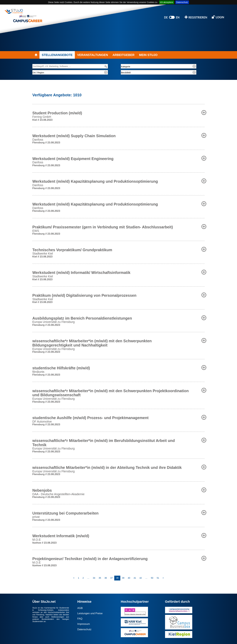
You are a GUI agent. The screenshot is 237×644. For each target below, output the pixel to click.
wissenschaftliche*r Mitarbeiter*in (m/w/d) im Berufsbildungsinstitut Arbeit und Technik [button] (104, 443)
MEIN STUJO (148, 55)
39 (123, 578)
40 (129, 578)
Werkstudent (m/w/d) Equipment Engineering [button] (73, 159)
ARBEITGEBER (123, 55)
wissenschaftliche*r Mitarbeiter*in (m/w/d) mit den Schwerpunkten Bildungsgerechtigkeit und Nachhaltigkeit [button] (92, 343)
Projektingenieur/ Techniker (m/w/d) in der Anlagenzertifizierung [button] (90, 559)
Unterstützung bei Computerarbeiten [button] (65, 513)
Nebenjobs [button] (42, 490)
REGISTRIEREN (196, 17)
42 (141, 578)
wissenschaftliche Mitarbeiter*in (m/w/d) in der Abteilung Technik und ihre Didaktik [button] (107, 467)
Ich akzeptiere (167, 2)
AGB (80, 608)
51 (158, 578)
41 (135, 578)
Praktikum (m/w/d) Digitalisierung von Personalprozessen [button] (84, 295)
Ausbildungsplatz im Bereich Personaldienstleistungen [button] (82, 318)
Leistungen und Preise (90, 613)
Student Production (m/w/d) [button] (57, 113)
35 (100, 578)
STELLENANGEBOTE (57, 55)
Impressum (84, 624)
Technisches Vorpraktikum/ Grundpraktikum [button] (72, 250)
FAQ (80, 619)
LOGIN (218, 17)
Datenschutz (182, 2)
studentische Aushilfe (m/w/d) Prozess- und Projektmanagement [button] (90, 418)
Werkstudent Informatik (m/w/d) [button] (61, 536)
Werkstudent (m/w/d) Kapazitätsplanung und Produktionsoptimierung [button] (95, 181)
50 (152, 578)
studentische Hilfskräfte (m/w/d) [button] (61, 368)
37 (112, 578)
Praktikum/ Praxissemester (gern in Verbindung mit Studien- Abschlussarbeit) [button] (103, 227)
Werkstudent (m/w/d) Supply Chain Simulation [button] (74, 136)
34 (94, 578)
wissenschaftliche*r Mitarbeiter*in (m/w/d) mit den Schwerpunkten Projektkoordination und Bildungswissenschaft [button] (110, 393)
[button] (204, 113)
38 (117, 578)
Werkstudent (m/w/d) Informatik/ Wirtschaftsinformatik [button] (81, 273)
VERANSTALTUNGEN (93, 55)
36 (106, 578)
